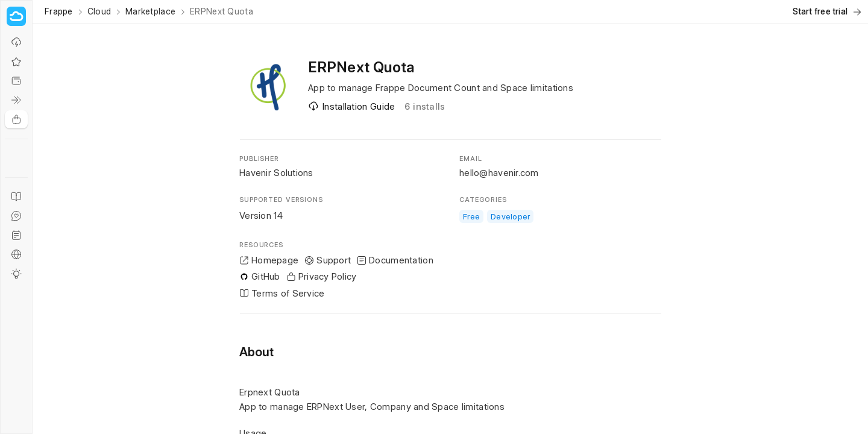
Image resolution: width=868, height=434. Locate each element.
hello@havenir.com (499, 173)
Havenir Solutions (276, 173)
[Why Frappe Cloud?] (16, 42)
